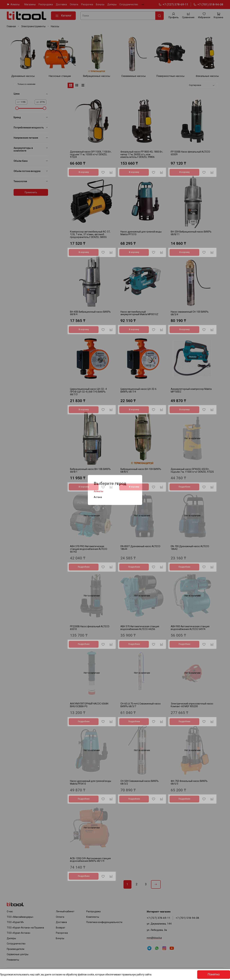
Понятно (214, 974)
